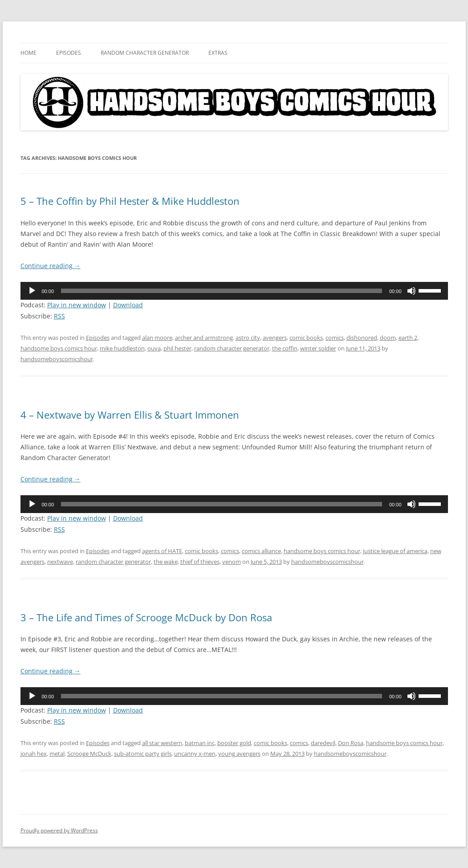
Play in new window (77, 305)
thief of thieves (200, 562)
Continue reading (51, 266)
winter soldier (318, 348)
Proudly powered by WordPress (59, 830)
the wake (166, 562)
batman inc (200, 743)
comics (335, 338)
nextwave (60, 562)
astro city (248, 338)
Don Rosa (351, 743)
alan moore (157, 338)
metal (57, 754)
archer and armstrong (204, 338)
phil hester (177, 348)
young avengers (239, 754)
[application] (234, 291)
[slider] (222, 291)
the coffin (285, 348)
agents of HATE (162, 551)
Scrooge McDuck (89, 754)
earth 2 (408, 338)
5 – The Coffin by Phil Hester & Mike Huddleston (130, 201)
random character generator (232, 348)
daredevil (323, 743)
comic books (306, 338)
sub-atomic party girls (143, 754)
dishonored (362, 338)
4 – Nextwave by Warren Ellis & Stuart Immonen (130, 415)
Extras (218, 53)
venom (232, 562)
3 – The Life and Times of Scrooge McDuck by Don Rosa (146, 617)
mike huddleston (122, 348)
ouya (154, 348)
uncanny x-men (195, 754)
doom (388, 338)
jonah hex (34, 754)
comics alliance (261, 551)
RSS (59, 316)
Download (128, 305)
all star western (162, 743)
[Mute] (411, 291)
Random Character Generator (145, 53)
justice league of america (395, 551)
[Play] (32, 291)
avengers (275, 338)
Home (28, 53)
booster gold (234, 743)
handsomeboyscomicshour (57, 359)
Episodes (69, 53)
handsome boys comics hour (59, 348)
